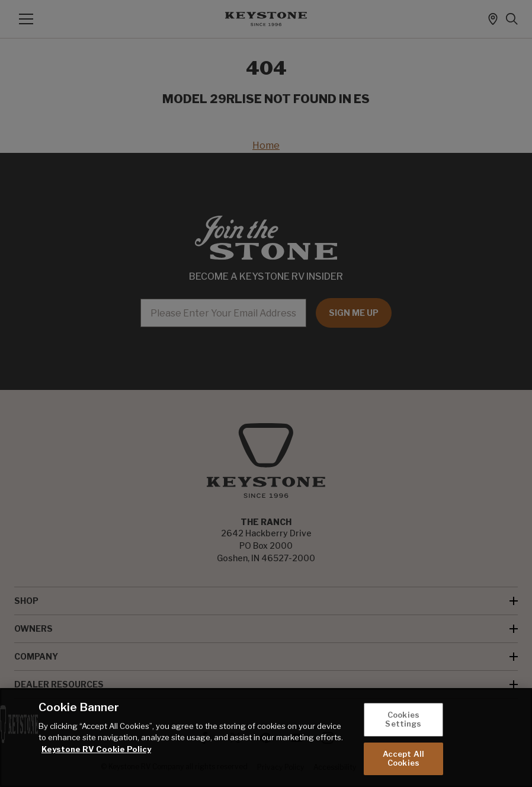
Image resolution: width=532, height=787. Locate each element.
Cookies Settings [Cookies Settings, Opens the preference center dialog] (403, 719)
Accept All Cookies (403, 759)
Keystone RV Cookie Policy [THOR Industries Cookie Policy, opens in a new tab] (96, 749)
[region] (266, 738)
